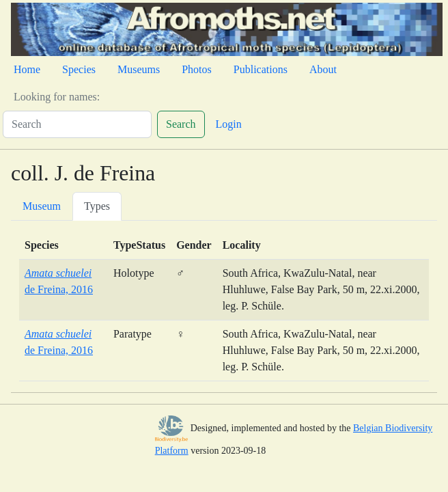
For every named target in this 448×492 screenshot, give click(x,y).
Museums (139, 69)
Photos (197, 69)
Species (79, 69)
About (323, 69)
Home (27, 69)
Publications (261, 69)
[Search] (77, 124)
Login (229, 124)
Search (181, 124)
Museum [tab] (42, 206)
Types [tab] (97, 206)
